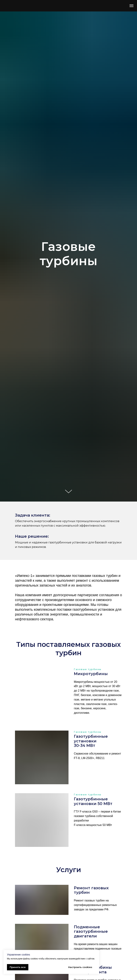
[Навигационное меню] (131, 6)
